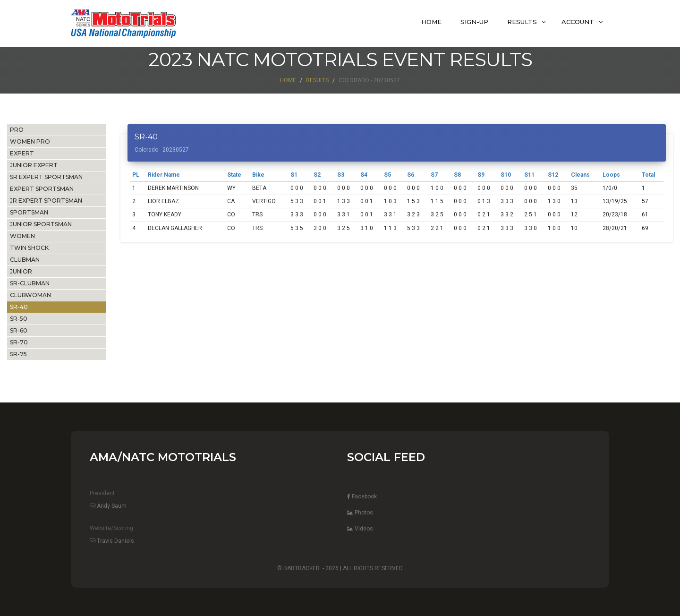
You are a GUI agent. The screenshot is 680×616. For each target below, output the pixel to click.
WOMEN (22, 236)
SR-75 (18, 354)
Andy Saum (108, 506)
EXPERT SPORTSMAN (42, 189)
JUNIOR (21, 271)
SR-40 (19, 307)
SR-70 (19, 342)
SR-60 (19, 330)
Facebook (362, 496)
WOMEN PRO (30, 141)
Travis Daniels (112, 541)
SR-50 (19, 319)
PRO (17, 130)
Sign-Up (474, 22)
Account (578, 22)
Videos (360, 529)
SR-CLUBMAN (30, 283)
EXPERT (22, 153)
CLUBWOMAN (30, 295)
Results (522, 22)
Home (431, 22)
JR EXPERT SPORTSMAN (46, 201)
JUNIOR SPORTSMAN (41, 224)
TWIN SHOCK (29, 248)
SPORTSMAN (29, 212)
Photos (360, 513)
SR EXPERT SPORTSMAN (46, 177)
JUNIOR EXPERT (34, 165)
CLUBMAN (25, 260)
